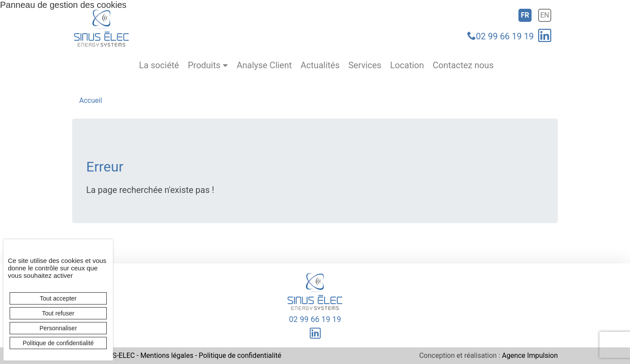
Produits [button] (204, 65)
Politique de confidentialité (240, 355)
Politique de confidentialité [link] (58, 343)
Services (365, 65)
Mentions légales (167, 355)
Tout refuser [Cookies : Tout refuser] (58, 313)
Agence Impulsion (530, 355)
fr (525, 15)
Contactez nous (463, 65)
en (545, 15)
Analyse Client (264, 65)
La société (159, 65)
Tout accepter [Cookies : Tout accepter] (58, 298)
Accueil (91, 100)
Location (407, 65)
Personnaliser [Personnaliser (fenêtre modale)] (58, 328)
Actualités (320, 65)
